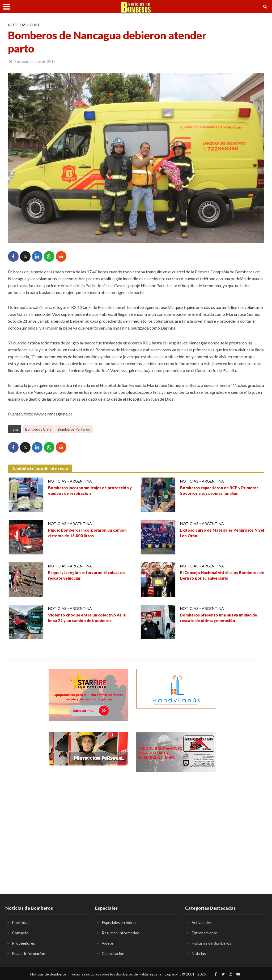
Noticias (17, 25)
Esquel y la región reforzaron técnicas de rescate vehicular (90, 576)
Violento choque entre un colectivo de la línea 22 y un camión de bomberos (90, 618)
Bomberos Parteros (74, 429)
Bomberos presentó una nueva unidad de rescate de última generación (222, 618)
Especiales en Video (120, 922)
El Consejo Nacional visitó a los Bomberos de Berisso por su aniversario (222, 576)
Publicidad (22, 922)
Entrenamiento (205, 933)
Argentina (81, 481)
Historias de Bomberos (213, 943)
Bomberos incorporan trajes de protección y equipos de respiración (84, 491)
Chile (35, 25)
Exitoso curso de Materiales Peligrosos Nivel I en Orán (220, 533)
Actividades (202, 922)
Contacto (21, 933)
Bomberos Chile (38, 429)
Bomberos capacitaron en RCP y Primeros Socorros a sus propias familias (222, 491)
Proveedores (24, 943)
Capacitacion (114, 953)
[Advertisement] (88, 816)
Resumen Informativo (121, 933)
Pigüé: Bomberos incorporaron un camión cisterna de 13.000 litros (90, 533)
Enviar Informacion (29, 953)
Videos (108, 943)
